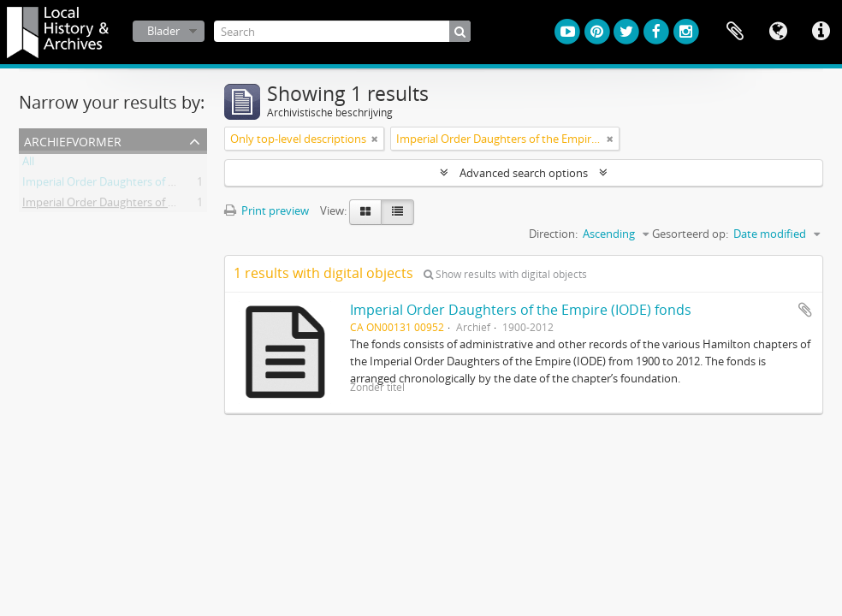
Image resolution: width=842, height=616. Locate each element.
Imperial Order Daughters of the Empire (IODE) (140, 185)
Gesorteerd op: (690, 234)
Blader (163, 31)
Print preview (267, 210)
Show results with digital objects (505, 274)
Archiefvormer (73, 140)
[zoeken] (460, 31)
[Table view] (397, 212)
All (28, 164)
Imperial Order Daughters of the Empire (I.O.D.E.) (145, 205)
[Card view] (365, 212)
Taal (778, 32)
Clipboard (735, 32)
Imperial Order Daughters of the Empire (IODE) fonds (521, 310)
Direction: (553, 234)
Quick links (821, 32)
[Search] (342, 31)
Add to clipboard (805, 310)
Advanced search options (524, 173)
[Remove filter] (375, 139)
